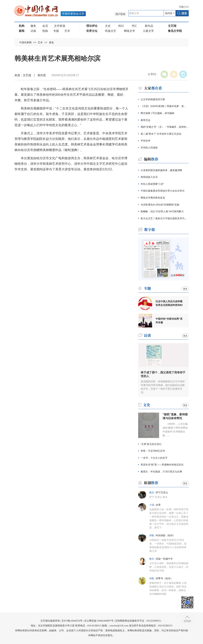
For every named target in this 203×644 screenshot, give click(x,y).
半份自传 (145, 141)
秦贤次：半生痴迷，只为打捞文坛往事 (161, 472)
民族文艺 (111, 31)
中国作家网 (25, 42)
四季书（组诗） (164, 578)
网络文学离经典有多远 (153, 198)
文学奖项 (60, 26)
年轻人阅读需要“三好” (152, 184)
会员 (45, 26)
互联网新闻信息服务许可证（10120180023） (139, 621)
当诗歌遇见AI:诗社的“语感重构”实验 (160, 205)
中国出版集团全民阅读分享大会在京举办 (163, 191)
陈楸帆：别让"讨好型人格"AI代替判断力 (162, 211)
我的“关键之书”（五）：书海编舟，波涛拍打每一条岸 (165, 127)
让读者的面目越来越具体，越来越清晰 (161, 170)
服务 (33, 26)
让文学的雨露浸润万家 (153, 99)
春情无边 (145, 120)
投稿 (45, 31)
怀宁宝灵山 (162, 493)
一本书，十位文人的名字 (154, 458)
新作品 (149, 26)
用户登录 (120, 14)
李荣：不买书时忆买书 (153, 451)
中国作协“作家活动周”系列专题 (169, 321)
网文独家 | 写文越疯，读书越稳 (157, 113)
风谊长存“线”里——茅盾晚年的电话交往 (162, 465)
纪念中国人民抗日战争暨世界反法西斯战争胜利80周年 (169, 303)
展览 (51, 42)
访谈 (33, 31)
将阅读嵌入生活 (149, 177)
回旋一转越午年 (164, 559)
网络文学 (129, 31)
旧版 (184, 7)
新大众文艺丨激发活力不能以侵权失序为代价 (165, 218)
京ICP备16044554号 (72, 621)
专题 (56, 31)
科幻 (121, 26)
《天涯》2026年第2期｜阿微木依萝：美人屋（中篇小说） (165, 106)
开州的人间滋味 (149, 148)
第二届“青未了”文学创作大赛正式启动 (161, 134)
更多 (185, 289)
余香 (158, 505)
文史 (108, 26)
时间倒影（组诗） (166, 536)
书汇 (134, 26)
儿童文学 (148, 31)
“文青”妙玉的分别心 (151, 444)
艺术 (67, 31)
